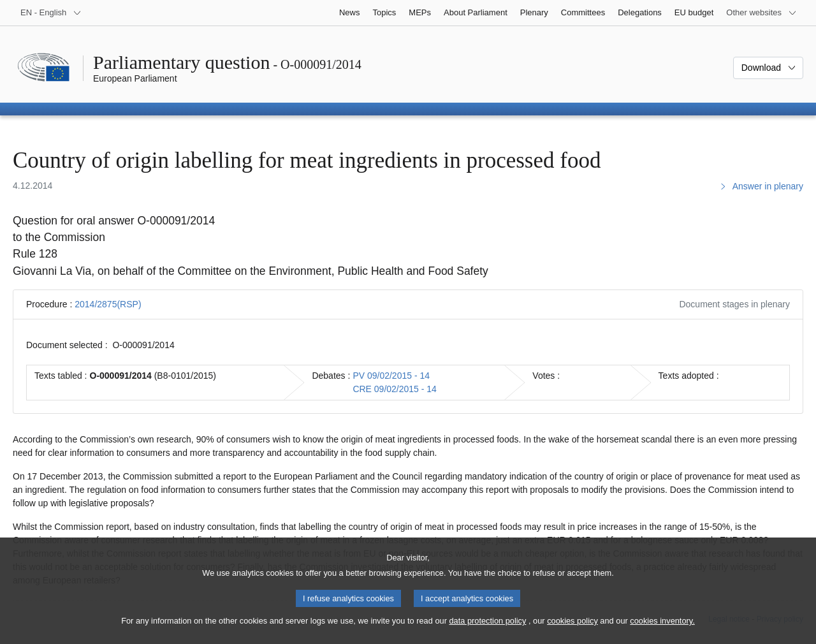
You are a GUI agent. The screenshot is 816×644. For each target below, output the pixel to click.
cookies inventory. (662, 632)
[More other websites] (761, 13)
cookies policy (572, 632)
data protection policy (487, 632)
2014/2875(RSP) (108, 304)
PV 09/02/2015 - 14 (391, 376)
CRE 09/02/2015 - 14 (395, 389)
